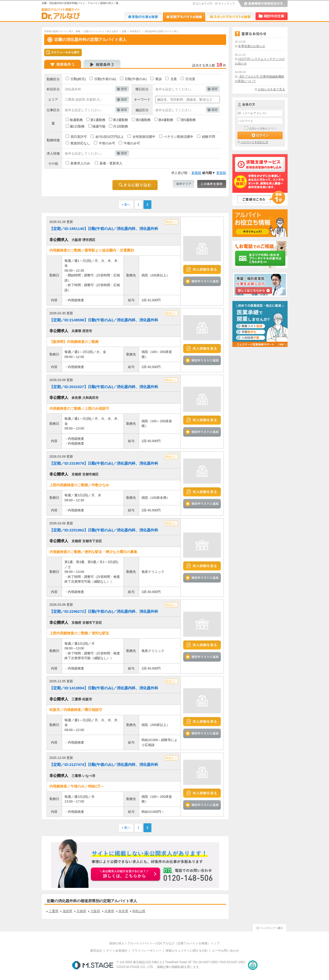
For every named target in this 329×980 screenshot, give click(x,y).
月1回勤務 (120, 126)
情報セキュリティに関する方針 (187, 951)
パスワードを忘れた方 (254, 142)
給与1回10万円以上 (110, 137)
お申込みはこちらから (126, 875)
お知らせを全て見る (272, 89)
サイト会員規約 (117, 951)
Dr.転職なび (143, 17)
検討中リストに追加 (202, 281)
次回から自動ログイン (262, 129)
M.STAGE (93, 965)
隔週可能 (99, 126)
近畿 (124, 31)
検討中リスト (272, 16)
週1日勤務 (77, 126)
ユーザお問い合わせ (225, 951)
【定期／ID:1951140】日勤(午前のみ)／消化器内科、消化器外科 (104, 229)
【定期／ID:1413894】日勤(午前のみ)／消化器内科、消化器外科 (104, 688)
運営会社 (96, 951)
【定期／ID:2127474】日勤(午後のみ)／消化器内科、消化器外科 (104, 764)
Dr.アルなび (184, 17)
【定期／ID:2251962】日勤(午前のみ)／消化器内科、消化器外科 (104, 530)
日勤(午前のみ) (105, 79)
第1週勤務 (98, 120)
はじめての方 (204, 4)
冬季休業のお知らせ (252, 46)
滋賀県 (67, 911)
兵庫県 (109, 911)
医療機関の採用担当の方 (262, 4)
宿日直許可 (79, 137)
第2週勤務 (120, 120)
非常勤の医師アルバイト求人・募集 (62, 31)
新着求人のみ (80, 163)
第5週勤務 (188, 120)
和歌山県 (139, 911)
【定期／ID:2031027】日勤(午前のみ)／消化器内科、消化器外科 (104, 387)
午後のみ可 (132, 143)
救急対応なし (80, 143)
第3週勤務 (143, 120)
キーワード (142, 100)
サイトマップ (227, 4)
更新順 (221, 173)
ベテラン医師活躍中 (179, 137)
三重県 (54, 911)
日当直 (190, 79)
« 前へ (126, 205)
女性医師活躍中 (144, 137)
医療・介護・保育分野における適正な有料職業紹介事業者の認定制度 (253, 965)
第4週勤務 (166, 120)
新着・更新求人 (111, 163)
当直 (174, 79)
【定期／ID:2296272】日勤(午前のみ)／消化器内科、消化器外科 (104, 611)
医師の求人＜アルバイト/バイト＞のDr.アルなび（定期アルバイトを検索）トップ (165, 943)
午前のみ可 (107, 143)
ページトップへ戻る (270, 927)
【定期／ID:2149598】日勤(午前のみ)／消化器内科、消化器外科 (104, 320)
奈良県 (123, 911)
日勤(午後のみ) (136, 79)
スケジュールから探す (63, 52)
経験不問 (209, 137)
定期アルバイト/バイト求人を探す (101, 31)
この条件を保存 (212, 184)
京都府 (81, 911)
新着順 (196, 173)
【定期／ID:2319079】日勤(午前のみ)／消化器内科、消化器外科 (104, 463)
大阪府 (95, 911)
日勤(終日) (78, 79)
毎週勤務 (76, 120)
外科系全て (135, 31)
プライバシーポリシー (147, 951)
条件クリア (184, 184)
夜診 (159, 79)
